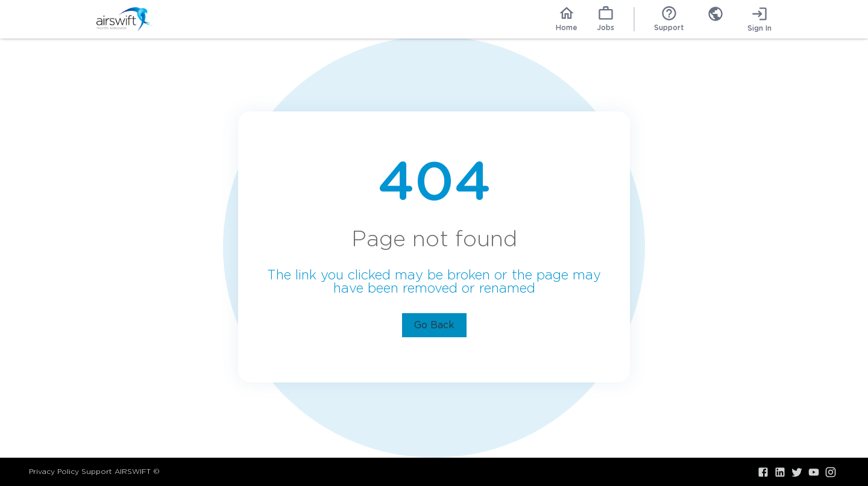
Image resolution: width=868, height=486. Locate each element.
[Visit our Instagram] (831, 472)
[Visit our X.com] (797, 472)
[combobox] (715, 19)
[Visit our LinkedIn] (780, 472)
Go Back (434, 325)
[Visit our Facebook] (763, 472)
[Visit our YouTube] (814, 472)
